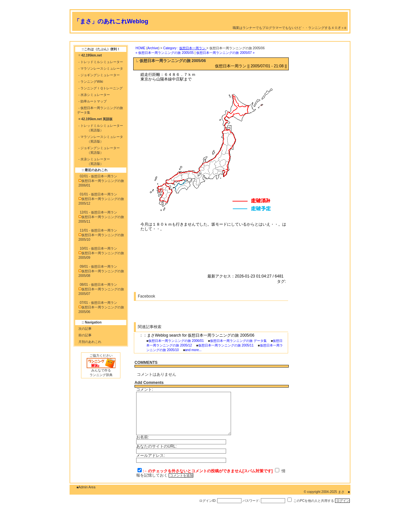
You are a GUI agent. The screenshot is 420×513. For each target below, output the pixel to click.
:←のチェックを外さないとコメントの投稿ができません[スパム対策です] (208, 471)
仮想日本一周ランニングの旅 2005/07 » (225, 53)
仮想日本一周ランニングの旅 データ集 (238, 341)
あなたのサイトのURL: (156, 446)
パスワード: (251, 501)
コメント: (145, 390)
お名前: (143, 437)
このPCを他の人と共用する (314, 501)
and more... (193, 350)
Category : (185, 48)
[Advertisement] (189, 39)
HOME (140, 48)
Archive (153, 48)
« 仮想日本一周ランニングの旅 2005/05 (165, 53)
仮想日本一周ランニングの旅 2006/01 (176, 341)
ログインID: (208, 501)
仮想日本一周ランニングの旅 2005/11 (226, 345)
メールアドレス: (150, 456)
